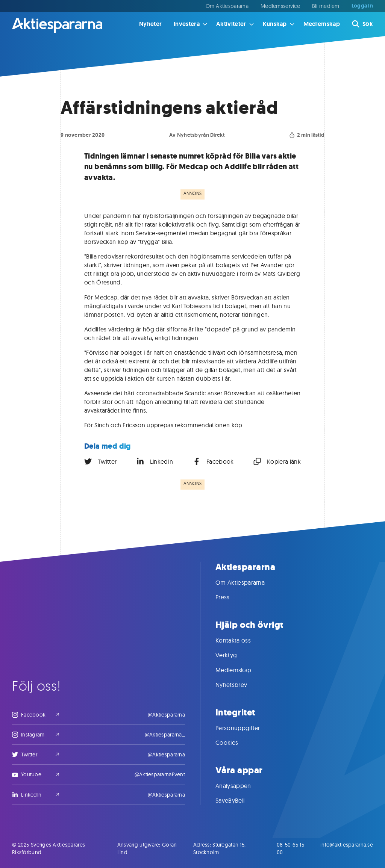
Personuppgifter (245, 728)
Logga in (362, 6)
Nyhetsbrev (239, 685)
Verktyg (234, 655)
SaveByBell (237, 800)
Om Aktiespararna (227, 6)
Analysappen (241, 786)
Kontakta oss (241, 640)
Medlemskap (322, 24)
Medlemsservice (280, 6)
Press (230, 597)
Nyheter (150, 24)
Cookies (234, 742)
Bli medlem (326, 6)
